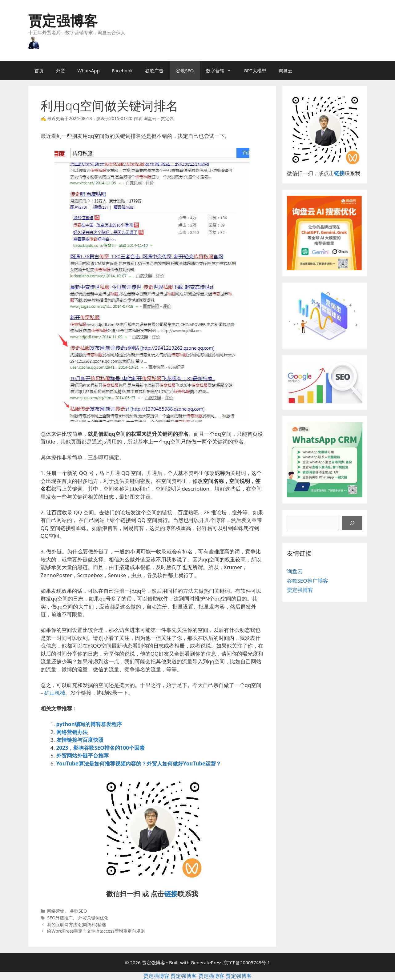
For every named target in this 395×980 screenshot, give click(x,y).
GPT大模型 (255, 70)
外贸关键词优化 (93, 918)
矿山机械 (55, 693)
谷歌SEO (185, 70)
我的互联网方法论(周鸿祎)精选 (77, 924)
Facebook (122, 70)
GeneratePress (206, 962)
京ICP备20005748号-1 (247, 962)
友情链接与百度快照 (80, 740)
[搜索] (352, 523)
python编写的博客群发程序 (89, 724)
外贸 (61, 70)
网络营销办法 (72, 732)
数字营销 (222, 70)
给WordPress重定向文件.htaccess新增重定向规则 (96, 931)
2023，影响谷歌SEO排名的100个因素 (101, 748)
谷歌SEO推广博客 (308, 581)
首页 (39, 70)
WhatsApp (89, 70)
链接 (171, 894)
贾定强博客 (63, 20)
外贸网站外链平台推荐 (83, 755)
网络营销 (56, 911)
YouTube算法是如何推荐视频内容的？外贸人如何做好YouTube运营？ (139, 763)
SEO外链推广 (60, 918)
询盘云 (286, 70)
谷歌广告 (154, 70)
